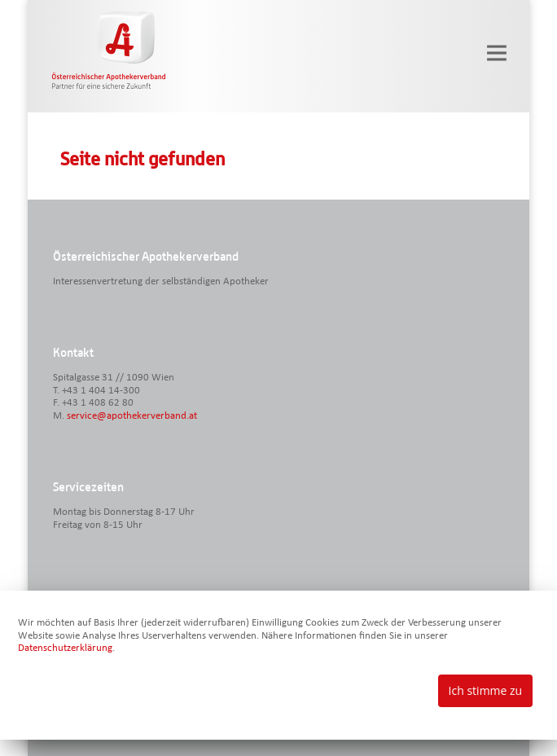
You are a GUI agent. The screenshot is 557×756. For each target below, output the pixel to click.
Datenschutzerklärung (65, 648)
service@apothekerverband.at (132, 416)
